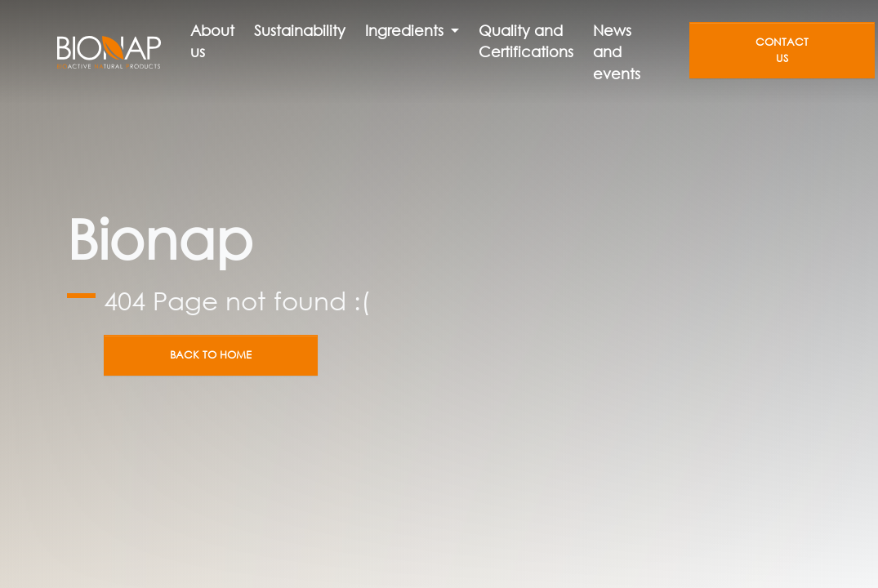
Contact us (782, 50)
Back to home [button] (211, 355)
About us (212, 41)
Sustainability (300, 30)
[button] (412, 30)
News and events (617, 52)
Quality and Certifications (526, 41)
